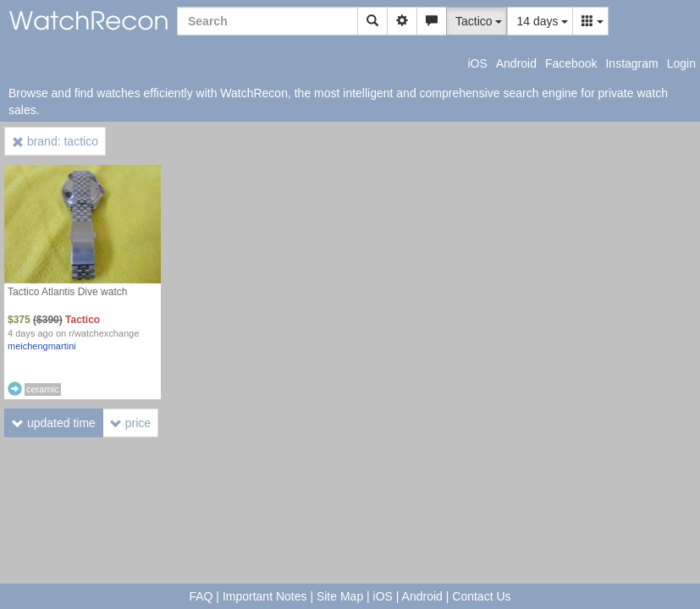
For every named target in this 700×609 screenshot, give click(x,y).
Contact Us (481, 596)
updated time (54, 423)
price (130, 423)
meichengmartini (42, 346)
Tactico (83, 320)
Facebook (571, 63)
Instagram (631, 63)
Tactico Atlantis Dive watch (67, 292)
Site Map (340, 596)
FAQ (201, 596)
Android (516, 63)
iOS (477, 63)
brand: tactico (55, 141)
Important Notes (265, 596)
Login (681, 63)
